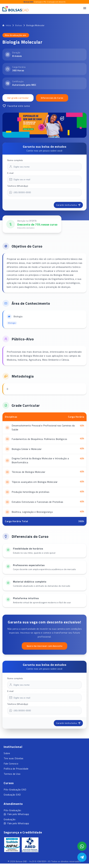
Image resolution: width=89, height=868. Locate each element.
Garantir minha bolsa (68, 205)
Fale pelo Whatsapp (16, 814)
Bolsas (19, 25)
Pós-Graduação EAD (15, 789)
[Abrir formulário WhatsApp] (82, 846)
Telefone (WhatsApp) (18, 186)
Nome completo (15, 160)
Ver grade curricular (18, 98)
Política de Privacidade (16, 769)
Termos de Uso (12, 774)
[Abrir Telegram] (82, 857)
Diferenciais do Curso (52, 98)
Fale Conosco (11, 764)
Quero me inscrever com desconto (45, 646)
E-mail (10, 173)
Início (7, 25)
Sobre (7, 753)
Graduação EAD (12, 795)
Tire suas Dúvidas (14, 758)
